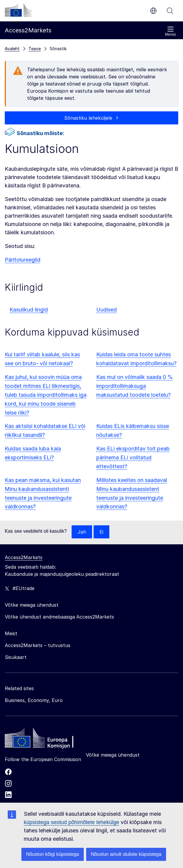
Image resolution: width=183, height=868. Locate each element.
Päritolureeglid (23, 260)
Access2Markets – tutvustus (38, 645)
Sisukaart (16, 657)
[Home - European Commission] (48, 739)
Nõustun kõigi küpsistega (53, 854)
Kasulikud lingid (29, 310)
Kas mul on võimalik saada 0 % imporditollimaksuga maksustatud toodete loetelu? (135, 386)
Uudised (107, 310)
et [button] (153, 11)
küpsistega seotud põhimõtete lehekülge (71, 822)
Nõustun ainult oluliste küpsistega (126, 854)
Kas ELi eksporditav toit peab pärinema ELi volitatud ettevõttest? (133, 457)
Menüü (170, 31)
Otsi (170, 11)
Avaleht (12, 49)
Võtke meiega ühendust (113, 755)
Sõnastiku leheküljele (88, 118)
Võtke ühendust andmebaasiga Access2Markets (59, 617)
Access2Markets (24, 557)
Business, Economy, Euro (34, 700)
